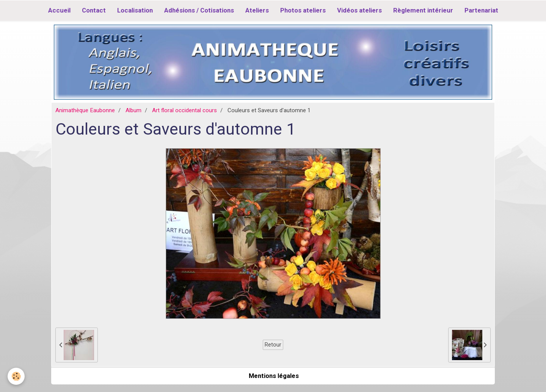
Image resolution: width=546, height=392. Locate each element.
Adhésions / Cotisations (199, 10)
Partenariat (481, 10)
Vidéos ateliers (359, 10)
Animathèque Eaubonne (85, 110)
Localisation (135, 10)
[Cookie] (16, 376)
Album (133, 110)
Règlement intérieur (423, 10)
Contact (94, 10)
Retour (273, 345)
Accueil (59, 10)
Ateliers (257, 10)
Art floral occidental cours (184, 110)
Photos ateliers (303, 10)
